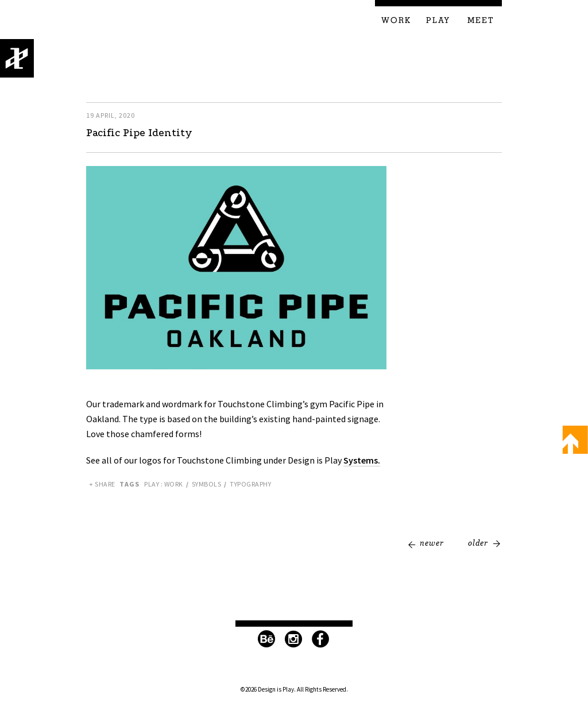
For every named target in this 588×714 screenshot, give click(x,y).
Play (438, 21)
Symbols (207, 484)
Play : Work (164, 484)
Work (396, 21)
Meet (481, 21)
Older (478, 543)
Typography (250, 484)
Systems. (362, 460)
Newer (432, 543)
